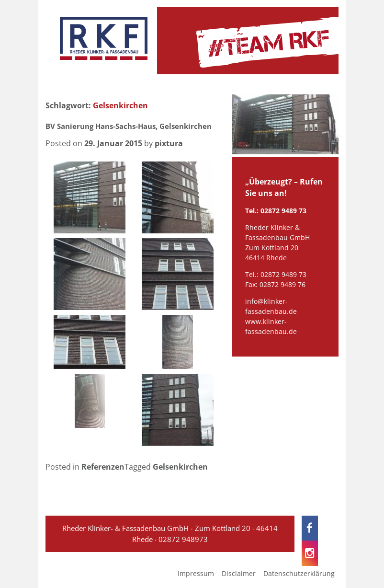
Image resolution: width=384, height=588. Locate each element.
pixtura (169, 143)
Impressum (196, 573)
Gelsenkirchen (180, 467)
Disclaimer (239, 573)
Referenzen (103, 467)
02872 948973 (183, 539)
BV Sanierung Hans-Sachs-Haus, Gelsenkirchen (129, 126)
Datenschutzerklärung (299, 573)
